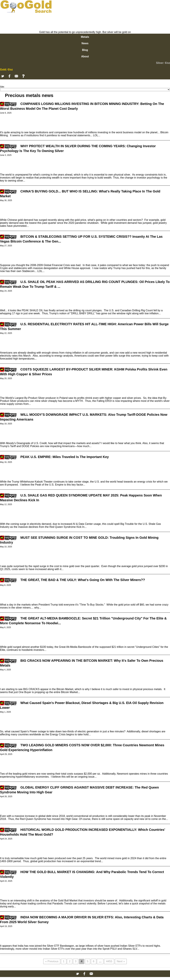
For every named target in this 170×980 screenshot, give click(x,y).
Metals (85, 37)
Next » (121, 961)
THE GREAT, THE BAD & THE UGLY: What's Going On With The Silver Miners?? (83, 580)
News (85, 44)
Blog (85, 50)
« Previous (52, 961)
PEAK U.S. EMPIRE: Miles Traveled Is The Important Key (65, 457)
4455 (109, 961)
